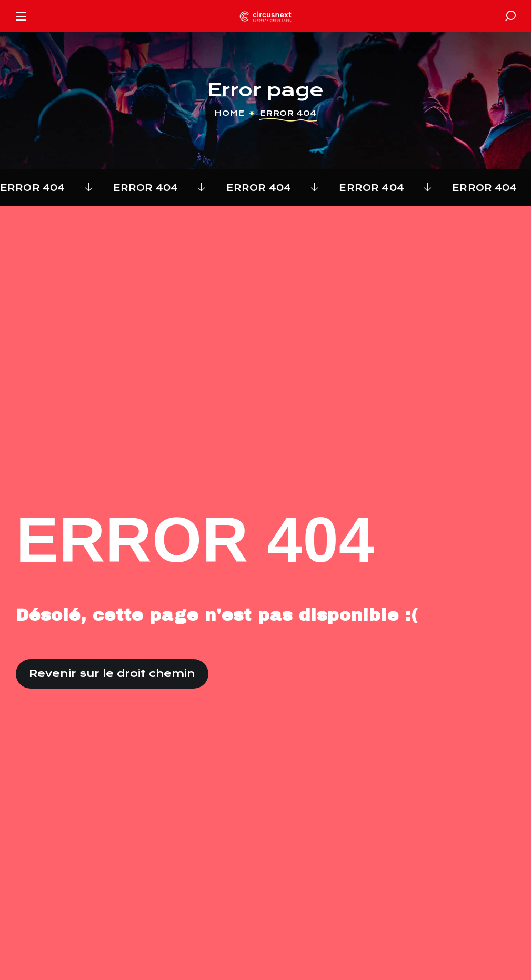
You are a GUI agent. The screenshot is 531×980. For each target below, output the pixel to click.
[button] (510, 16)
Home (229, 113)
